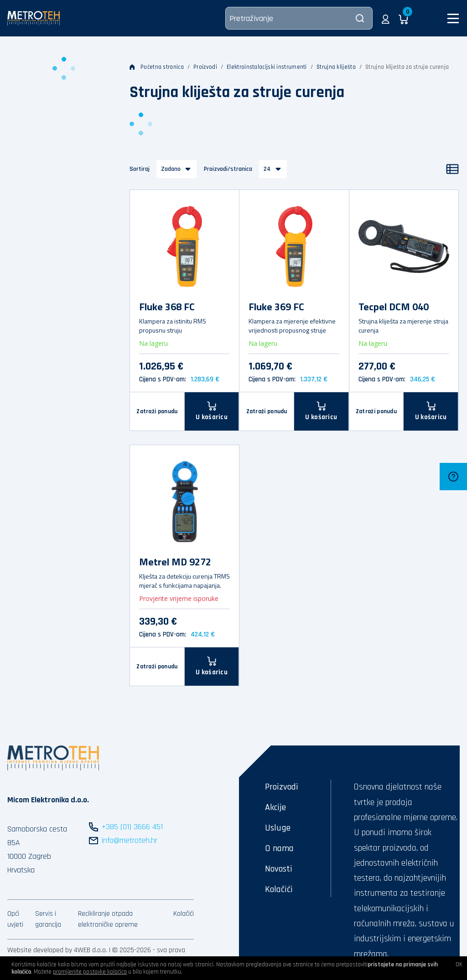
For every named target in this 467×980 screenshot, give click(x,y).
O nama (279, 848)
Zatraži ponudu (157, 411)
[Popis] (452, 169)
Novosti (279, 869)
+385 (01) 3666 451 (132, 827)
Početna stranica (157, 67)
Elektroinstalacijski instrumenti (267, 67)
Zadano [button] (171, 169)
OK (459, 965)
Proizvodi (205, 67)
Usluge (278, 828)
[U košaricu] (212, 411)
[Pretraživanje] (299, 18)
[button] (386, 18)
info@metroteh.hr (130, 840)
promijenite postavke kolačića (90, 972)
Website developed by (40, 950)
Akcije (275, 807)
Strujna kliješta (336, 67)
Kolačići (184, 914)
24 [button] (267, 169)
